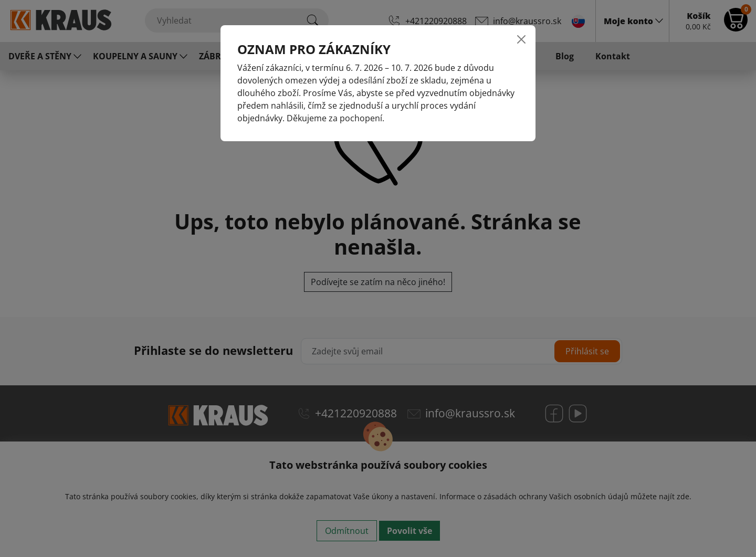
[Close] (521, 39)
